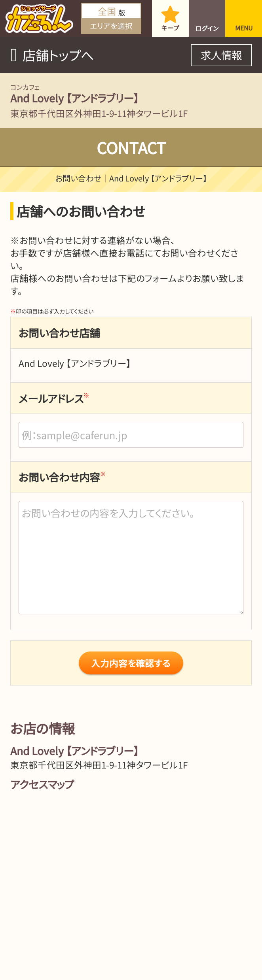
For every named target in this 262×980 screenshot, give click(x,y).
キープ (170, 28)
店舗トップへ (58, 55)
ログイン (207, 28)
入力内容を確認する (131, 663)
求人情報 (221, 55)
